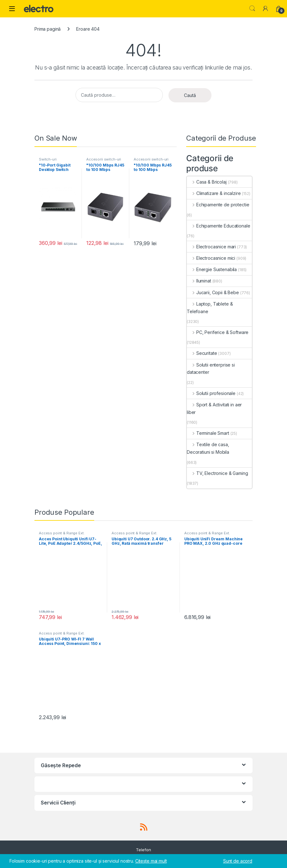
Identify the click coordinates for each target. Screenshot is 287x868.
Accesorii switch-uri (104, 159)
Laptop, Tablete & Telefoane (210, 308)
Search (252, 9)
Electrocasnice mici (211, 258)
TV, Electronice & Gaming (217, 473)
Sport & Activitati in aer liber (214, 408)
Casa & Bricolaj (207, 182)
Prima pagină (48, 29)
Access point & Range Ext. (62, 533)
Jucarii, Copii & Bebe (213, 292)
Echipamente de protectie (218, 205)
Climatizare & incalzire (214, 193)
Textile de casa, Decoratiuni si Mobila (208, 448)
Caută (190, 95)
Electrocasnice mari (211, 247)
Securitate (202, 353)
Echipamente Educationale (218, 226)
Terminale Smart (208, 433)
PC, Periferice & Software (218, 332)
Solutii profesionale (211, 393)
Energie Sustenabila (212, 269)
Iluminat (199, 281)
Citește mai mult (151, 861)
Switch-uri (48, 159)
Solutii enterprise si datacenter (211, 369)
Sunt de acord (238, 861)
